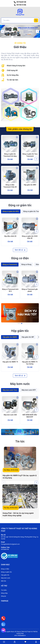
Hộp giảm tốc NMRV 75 (10, 362)
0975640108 (20, 2)
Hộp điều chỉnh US (10, 236)
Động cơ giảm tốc (6, 572)
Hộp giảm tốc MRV (30, 185)
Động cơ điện (5, 569)
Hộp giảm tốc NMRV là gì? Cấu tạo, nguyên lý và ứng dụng (20, 477)
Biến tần (4, 581)
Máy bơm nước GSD (10, 415)
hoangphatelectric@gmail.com (10, 544)
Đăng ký (3, 596)
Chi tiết (10, 159)
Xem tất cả (20, 250)
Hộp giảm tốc (5, 575)
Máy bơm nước (6, 578)
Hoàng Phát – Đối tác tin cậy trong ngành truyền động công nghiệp (18, 514)
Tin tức (20, 441)
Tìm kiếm (4, 590)
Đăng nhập (4, 593)
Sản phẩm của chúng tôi (20, 129)
